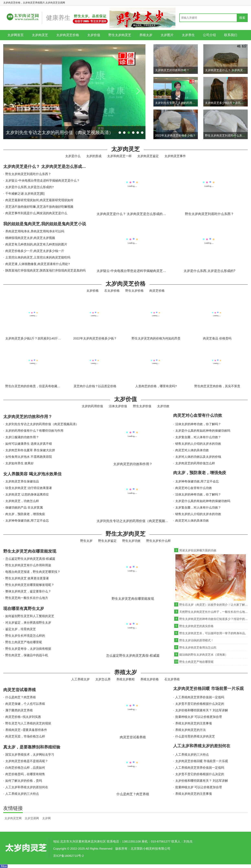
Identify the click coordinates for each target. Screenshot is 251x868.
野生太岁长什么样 (159, 541)
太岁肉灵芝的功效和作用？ (28, 417)
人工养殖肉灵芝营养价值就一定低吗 (200, 697)
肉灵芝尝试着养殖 (20, 690)
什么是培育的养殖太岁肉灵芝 (195, 736)
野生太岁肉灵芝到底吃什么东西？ (28, 174)
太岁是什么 (73, 156)
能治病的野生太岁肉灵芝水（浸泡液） (204, 655)
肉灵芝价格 (157, 291)
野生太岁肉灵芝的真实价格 (196, 626)
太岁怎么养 (103, 679)
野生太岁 (86, 541)
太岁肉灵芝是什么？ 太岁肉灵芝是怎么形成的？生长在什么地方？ (63, 166)
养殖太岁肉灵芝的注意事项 (194, 723)
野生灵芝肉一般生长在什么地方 (27, 598)
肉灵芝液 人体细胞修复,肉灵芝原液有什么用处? (38, 264)
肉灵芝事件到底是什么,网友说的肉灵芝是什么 (36, 213)
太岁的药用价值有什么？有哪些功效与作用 (34, 431)
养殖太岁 (146, 35)
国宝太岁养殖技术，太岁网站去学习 (30, 754)
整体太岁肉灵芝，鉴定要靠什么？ (28, 591)
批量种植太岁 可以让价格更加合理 (199, 717)
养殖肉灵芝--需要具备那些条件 (26, 730)
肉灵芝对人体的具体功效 (192, 450)
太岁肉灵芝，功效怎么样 (22, 501)
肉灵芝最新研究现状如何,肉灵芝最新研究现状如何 (39, 200)
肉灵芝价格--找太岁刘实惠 (23, 717)
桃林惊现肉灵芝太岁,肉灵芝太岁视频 (30, 238)
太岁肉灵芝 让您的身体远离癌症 (27, 494)
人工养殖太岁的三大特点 (22, 794)
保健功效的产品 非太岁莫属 (24, 507)
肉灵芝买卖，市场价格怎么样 (25, 736)
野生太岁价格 (134, 291)
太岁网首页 (15, 35)
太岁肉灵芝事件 (175, 156)
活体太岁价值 (118, 406)
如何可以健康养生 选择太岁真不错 (29, 444)
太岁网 (46, 818)
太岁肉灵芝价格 (68, 35)
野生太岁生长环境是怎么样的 (25, 636)
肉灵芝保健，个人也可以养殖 (25, 704)
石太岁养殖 (172, 679)
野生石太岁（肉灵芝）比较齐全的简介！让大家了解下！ (214, 605)
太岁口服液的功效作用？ (22, 437)
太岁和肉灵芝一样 (119, 156)
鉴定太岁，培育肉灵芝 (21, 629)
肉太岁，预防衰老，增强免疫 (25, 514)
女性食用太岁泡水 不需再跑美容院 (29, 457)
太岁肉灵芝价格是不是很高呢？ (27, 761)
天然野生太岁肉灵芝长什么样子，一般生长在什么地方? (214, 612)
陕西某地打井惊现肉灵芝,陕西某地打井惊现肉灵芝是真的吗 (45, 270)
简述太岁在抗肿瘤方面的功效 (198, 550)
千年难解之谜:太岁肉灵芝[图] (25, 193)
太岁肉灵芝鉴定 (148, 156)
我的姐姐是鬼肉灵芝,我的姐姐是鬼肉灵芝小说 (45, 224)
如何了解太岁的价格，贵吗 (24, 781)
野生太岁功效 (131, 541)
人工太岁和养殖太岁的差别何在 (27, 787)
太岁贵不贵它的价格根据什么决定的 (200, 704)
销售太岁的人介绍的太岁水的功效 (198, 444)
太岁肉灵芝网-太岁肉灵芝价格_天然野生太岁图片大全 (26, 848)
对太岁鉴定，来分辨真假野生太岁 (28, 622)
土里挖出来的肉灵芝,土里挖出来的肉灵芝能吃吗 (38, 257)
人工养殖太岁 (80, 679)
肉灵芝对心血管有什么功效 (198, 415)
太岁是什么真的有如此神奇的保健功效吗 (203, 431)
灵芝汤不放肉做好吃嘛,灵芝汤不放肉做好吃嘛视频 (39, 207)
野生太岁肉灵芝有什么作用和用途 (28, 565)
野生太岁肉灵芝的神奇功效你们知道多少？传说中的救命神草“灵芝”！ (214, 619)
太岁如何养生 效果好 (19, 463)
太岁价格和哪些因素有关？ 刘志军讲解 (202, 710)
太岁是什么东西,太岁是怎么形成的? (30, 187)
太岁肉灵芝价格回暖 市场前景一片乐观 (208, 688)
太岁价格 (92, 291)
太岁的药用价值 (92, 406)
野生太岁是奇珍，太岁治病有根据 (28, 649)
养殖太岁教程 (125, 679)
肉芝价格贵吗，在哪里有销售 (25, 774)
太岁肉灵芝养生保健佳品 (22, 481)
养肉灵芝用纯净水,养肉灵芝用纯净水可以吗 (35, 231)
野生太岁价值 (142, 406)
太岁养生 (188, 35)
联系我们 (231, 35)
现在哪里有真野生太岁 (24, 609)
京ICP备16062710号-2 (68, 856)
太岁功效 (163, 406)
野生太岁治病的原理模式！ (196, 640)
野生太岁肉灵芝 (120, 35)
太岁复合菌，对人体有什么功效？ (198, 437)
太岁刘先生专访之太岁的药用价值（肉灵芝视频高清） (42, 424)
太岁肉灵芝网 (13, 818)
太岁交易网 (32, 818)
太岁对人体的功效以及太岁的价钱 (198, 457)
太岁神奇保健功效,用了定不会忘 (27, 520)
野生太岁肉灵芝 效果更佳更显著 (27, 578)
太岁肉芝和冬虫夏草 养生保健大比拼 (30, 450)
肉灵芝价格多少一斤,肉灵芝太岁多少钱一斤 (35, 251)
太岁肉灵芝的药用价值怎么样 (195, 463)
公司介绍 (209, 35)
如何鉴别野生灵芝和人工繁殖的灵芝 (30, 616)
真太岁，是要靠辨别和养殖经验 (32, 747)
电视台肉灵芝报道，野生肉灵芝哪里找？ (33, 572)
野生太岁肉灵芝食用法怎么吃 (198, 647)
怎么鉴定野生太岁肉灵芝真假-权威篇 (30, 559)
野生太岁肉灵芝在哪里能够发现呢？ (30, 585)
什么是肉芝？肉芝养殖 (21, 697)
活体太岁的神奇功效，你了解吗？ (198, 424)
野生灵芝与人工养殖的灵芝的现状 (28, 723)
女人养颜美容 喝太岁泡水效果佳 (32, 474)
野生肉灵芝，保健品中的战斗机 (27, 655)
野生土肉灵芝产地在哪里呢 (24, 642)
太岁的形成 (94, 156)
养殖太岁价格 (150, 679)
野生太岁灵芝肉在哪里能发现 (30, 551)
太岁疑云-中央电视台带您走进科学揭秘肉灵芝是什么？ (42, 180)
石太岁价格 (112, 291)
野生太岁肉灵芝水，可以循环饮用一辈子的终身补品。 (214, 633)
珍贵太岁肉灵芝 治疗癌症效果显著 (29, 488)
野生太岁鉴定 (107, 541)
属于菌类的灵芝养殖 (19, 710)
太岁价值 (94, 35)
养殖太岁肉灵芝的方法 (190, 730)
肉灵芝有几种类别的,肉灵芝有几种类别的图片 (36, 244)
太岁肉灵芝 (40, 35)
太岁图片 (167, 35)
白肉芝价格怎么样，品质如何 (25, 768)
